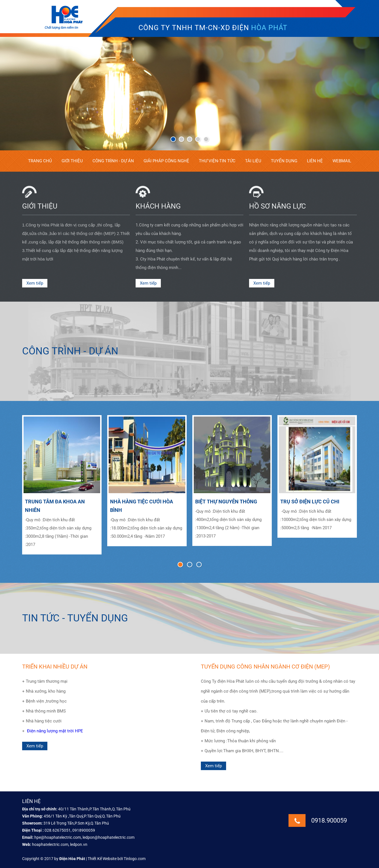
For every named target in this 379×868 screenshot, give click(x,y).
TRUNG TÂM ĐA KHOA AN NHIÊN (55, 506)
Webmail (342, 161)
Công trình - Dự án (113, 161)
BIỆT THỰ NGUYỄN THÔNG (226, 502)
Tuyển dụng (284, 161)
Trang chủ (40, 161)
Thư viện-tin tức (217, 161)
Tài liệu (253, 161)
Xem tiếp (35, 283)
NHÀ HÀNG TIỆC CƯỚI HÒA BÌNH (142, 506)
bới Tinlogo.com (131, 859)
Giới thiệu (72, 161)
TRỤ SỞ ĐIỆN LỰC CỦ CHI (310, 502)
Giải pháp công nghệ (166, 161)
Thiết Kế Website (102, 859)
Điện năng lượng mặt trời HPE (55, 731)
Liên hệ (315, 161)
